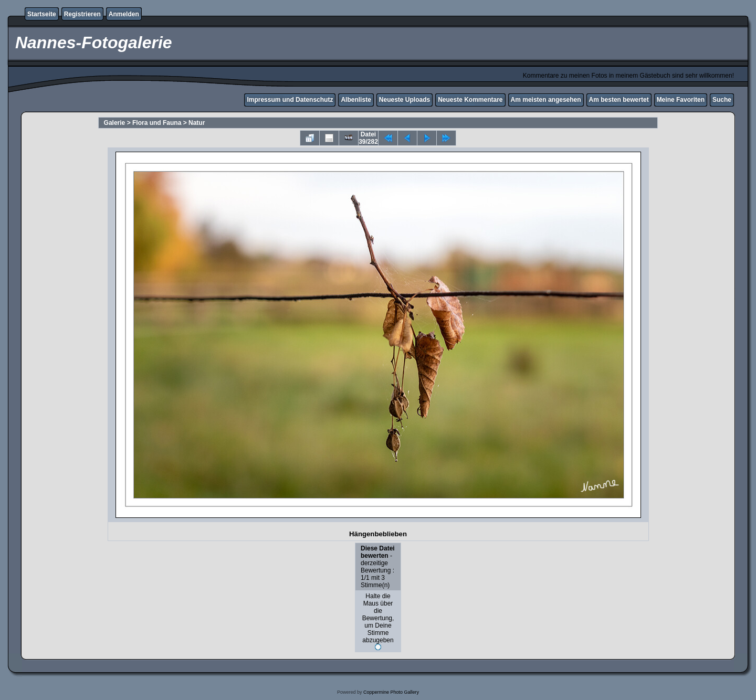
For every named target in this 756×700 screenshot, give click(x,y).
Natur (197, 123)
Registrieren (82, 14)
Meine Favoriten (681, 100)
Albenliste (356, 100)
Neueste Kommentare (470, 100)
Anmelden (124, 14)
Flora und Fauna (157, 123)
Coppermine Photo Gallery (391, 692)
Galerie (115, 123)
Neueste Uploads (405, 100)
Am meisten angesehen (546, 100)
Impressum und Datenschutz (290, 100)
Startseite (42, 14)
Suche (722, 100)
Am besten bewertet (619, 100)
